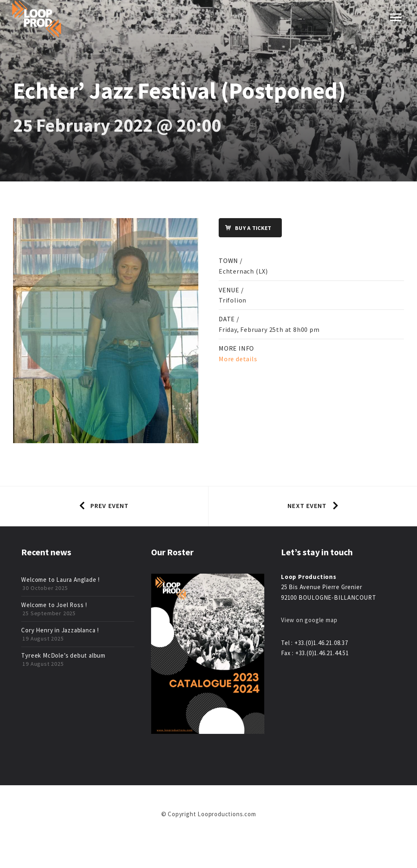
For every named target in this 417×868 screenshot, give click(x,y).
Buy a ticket (245, 228)
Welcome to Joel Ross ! (54, 605)
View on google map (309, 620)
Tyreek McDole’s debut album (63, 655)
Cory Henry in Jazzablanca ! (60, 630)
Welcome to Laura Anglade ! (60, 580)
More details (238, 359)
